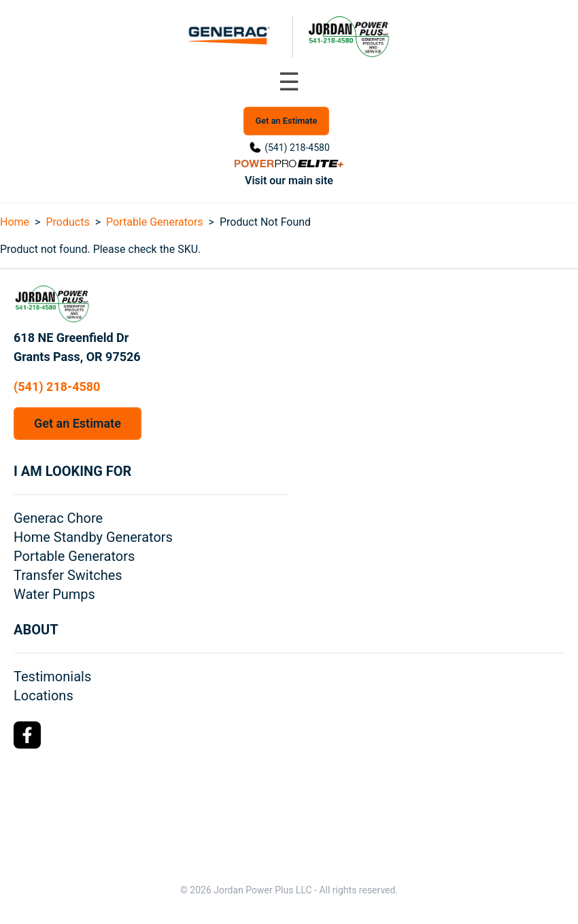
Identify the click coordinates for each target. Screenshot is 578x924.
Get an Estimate (287, 121)
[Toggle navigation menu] (289, 82)
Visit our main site (289, 181)
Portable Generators (155, 222)
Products (67, 222)
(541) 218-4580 (297, 148)
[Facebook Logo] (27, 735)
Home (15, 222)
